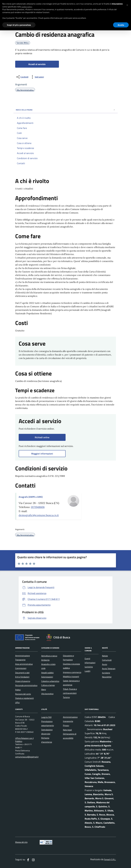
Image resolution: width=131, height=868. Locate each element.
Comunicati (107, 660)
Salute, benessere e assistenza (71, 683)
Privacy (66, 725)
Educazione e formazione (68, 658)
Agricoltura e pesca (49, 656)
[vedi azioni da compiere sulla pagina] (37, 77)
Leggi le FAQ (46, 717)
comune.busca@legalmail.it (27, 757)
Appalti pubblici (47, 673)
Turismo (66, 697)
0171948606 (38, 507)
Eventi (87, 659)
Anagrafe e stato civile (48, 666)
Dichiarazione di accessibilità (70, 736)
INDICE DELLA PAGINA (66, 110)
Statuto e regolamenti (24, 698)
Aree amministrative (24, 664)
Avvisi (105, 664)
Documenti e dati (22, 673)
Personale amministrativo (26, 685)
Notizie (105, 656)
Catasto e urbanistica (50, 681)
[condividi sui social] (22, 77)
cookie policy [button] (27, 7)
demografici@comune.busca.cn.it (39, 515)
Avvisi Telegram (109, 669)
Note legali (67, 730)
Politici (18, 690)
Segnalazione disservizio (47, 732)
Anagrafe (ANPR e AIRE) (31, 497)
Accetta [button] (121, 25)
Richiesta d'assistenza (47, 740)
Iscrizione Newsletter (107, 675)
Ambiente (45, 660)
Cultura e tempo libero (48, 687)
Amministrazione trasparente (70, 719)
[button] (127, 5)
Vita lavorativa (47, 694)
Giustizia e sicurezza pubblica (71, 666)
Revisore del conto (23, 694)
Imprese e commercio (72, 672)
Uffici (17, 703)
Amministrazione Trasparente (23, 658)
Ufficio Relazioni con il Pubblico (24, 740)
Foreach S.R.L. (110, 860)
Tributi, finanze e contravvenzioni (70, 691)
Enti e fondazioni (22, 677)
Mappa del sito (21, 842)
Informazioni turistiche (90, 665)
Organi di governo (23, 681)
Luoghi (88, 671)
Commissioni (21, 668)
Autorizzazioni (47, 677)
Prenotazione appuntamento (48, 723)
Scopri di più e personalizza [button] (19, 25)
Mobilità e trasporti (71, 677)
